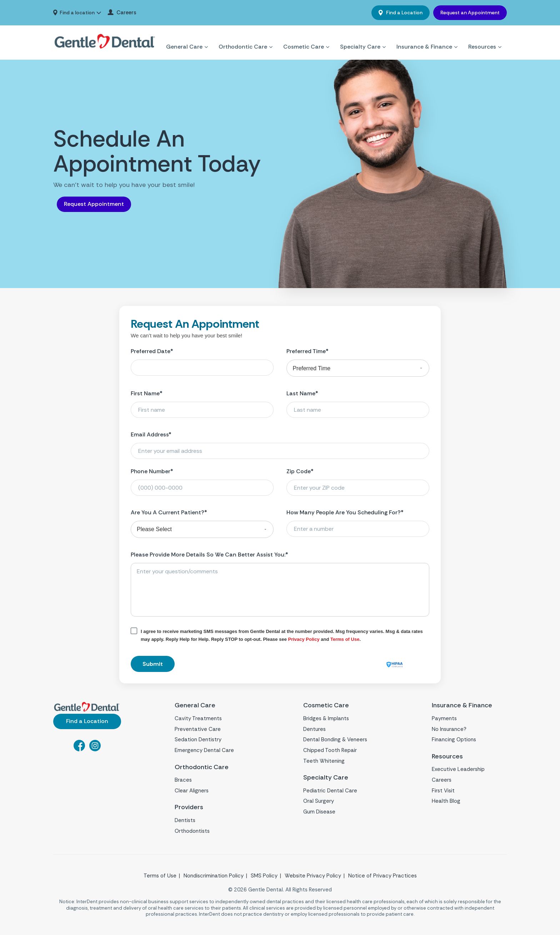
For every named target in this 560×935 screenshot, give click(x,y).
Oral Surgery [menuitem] (319, 801)
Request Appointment (94, 204)
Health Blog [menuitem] (446, 801)
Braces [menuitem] (183, 780)
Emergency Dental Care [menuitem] (204, 750)
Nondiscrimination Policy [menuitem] (214, 876)
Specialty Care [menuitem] (360, 38)
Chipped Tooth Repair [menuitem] (330, 750)
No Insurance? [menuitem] (449, 729)
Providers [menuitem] (189, 807)
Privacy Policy (304, 639)
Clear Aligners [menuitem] (192, 791)
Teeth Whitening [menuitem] (324, 761)
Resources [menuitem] (482, 38)
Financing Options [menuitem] (454, 739)
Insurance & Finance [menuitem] (424, 38)
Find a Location (404, 13)
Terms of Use (345, 639)
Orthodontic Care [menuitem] (243, 38)
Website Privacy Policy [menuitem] (313, 876)
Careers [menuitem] (126, 13)
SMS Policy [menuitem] (264, 876)
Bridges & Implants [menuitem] (326, 718)
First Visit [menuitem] (443, 791)
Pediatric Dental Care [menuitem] (330, 791)
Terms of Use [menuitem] (160, 876)
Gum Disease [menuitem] (319, 812)
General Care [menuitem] (184, 38)
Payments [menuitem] (444, 718)
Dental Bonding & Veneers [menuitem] (335, 739)
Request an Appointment (470, 13)
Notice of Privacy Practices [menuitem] (382, 876)
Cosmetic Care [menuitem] (304, 38)
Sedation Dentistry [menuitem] (198, 739)
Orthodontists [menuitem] (192, 831)
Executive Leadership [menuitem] (458, 769)
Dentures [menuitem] (314, 729)
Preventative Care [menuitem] (198, 729)
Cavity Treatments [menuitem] (198, 718)
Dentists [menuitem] (185, 820)
